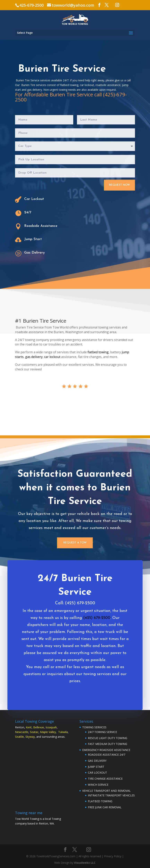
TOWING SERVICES (94, 727)
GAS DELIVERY (97, 761)
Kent (29, 727)
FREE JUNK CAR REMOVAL (105, 807)
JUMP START (96, 767)
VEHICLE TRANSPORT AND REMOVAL (106, 791)
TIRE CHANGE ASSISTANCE (105, 779)
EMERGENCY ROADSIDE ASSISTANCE (106, 750)
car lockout (52, 357)
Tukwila (63, 732)
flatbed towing (98, 352)
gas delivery (34, 357)
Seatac (34, 732)
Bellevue (39, 727)
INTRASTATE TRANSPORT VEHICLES (111, 795)
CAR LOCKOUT (97, 773)
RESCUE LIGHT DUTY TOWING (108, 738)
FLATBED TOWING (100, 801)
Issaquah (51, 727)
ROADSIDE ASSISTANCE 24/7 (107, 755)
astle (25, 732)
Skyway (30, 737)
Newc (19, 732)
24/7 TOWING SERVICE (102, 732)
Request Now (119, 185)
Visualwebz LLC (85, 863)
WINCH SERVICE (98, 785)
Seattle (19, 737)
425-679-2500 (31, 5)
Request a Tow (75, 543)
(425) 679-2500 (95, 624)
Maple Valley (48, 732)
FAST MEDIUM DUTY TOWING (108, 744)
